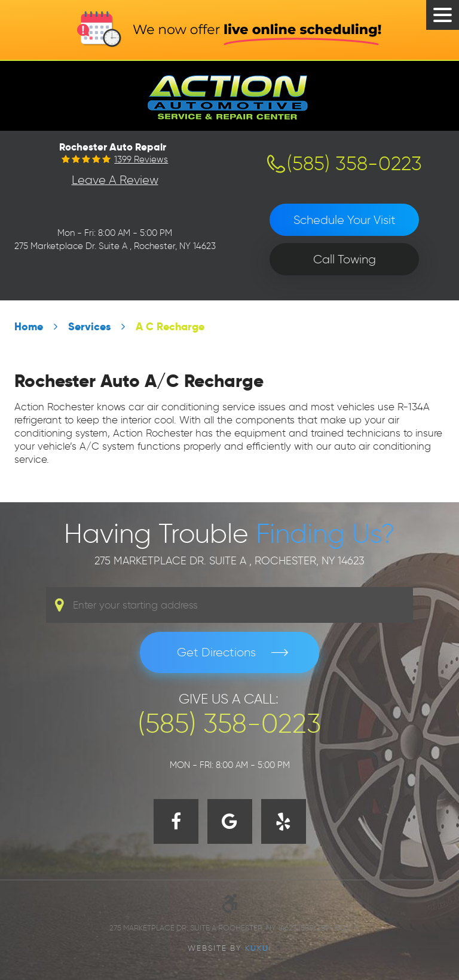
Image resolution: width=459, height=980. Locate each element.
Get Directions (216, 652)
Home (29, 326)
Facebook (176, 821)
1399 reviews (141, 160)
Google (230, 821)
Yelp (284, 821)
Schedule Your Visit (345, 220)
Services (89, 326)
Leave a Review (115, 180)
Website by (230, 948)
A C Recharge (170, 326)
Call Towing (345, 259)
